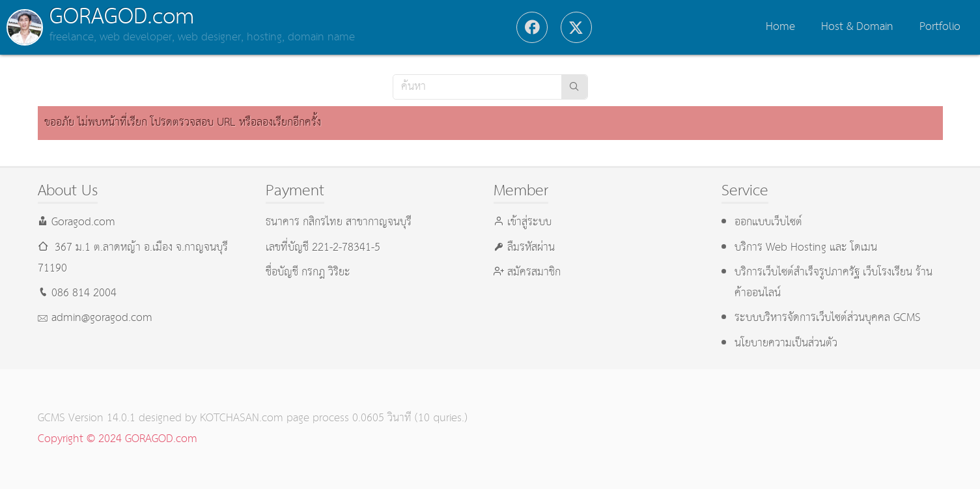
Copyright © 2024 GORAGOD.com (118, 439)
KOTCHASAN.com (242, 418)
